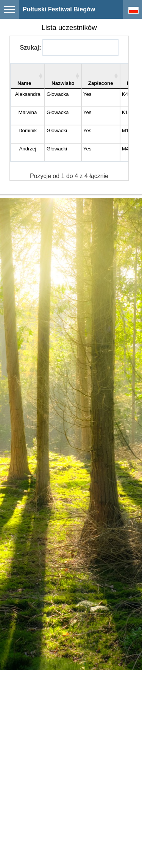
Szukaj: (69, 48)
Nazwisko (63, 83)
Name (24, 83)
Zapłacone (101, 83)
